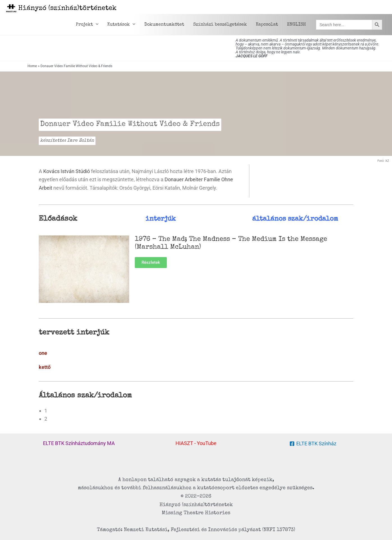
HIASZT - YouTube (196, 443)
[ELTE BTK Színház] (313, 444)
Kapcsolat (267, 25)
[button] (96, 25)
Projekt (87, 25)
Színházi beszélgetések (220, 25)
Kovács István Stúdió (67, 171)
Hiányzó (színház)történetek (67, 8)
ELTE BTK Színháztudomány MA (79, 443)
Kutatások (121, 25)
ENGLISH (296, 25)
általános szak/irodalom (295, 219)
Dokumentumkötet (164, 25)
